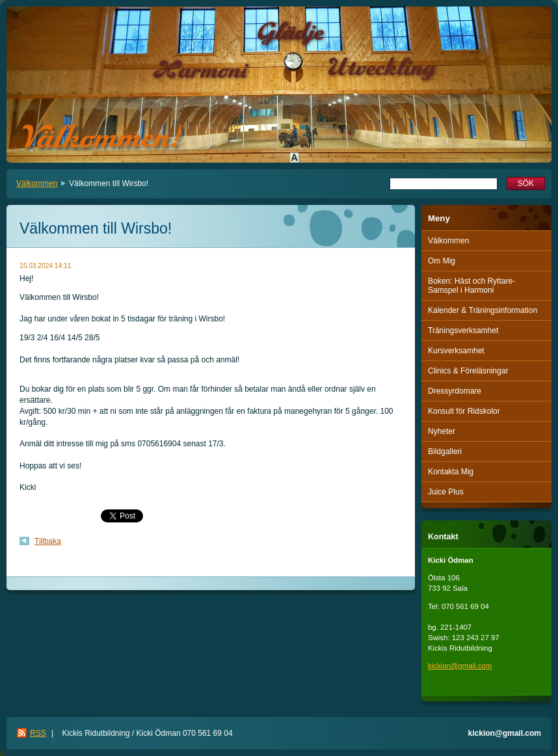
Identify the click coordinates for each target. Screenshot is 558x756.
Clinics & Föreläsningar (468, 371)
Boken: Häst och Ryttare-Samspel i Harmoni (472, 286)
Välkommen (37, 183)
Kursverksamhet (456, 351)
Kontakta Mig (451, 472)
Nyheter (442, 431)
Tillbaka (48, 541)
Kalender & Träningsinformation (483, 310)
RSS (38, 733)
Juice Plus (446, 492)
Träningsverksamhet (463, 331)
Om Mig (442, 261)
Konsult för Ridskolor (464, 411)
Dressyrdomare (455, 391)
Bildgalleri (445, 452)
